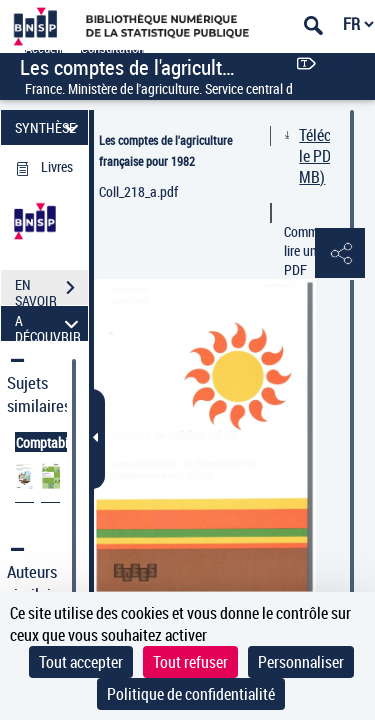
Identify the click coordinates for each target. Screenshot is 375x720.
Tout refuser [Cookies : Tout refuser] (190, 662)
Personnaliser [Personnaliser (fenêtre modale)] (301, 662)
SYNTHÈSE (49, 127)
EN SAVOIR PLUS (51, 290)
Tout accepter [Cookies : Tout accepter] (81, 662)
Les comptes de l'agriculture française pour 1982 (165, 150)
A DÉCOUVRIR (49, 323)
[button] (340, 254)
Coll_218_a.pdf (138, 191)
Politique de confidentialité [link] (191, 694)
